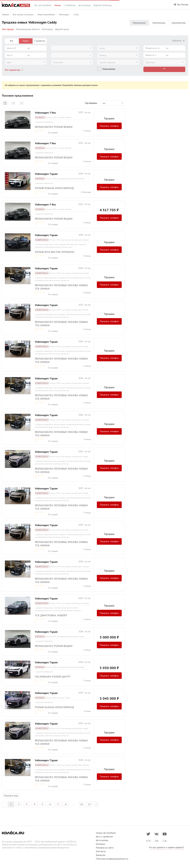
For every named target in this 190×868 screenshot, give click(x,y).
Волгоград (47, 29)
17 (89, 804)
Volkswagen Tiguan (46, 174)
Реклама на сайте (105, 848)
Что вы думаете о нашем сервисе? (166, 847)
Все (12, 41)
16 (82, 804)
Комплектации (159, 23)
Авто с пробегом (104, 836)
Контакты (101, 851)
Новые (58, 5)
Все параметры (14, 70)
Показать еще (11, 796)
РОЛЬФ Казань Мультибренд (54, 707)
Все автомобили (43, 5)
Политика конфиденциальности (112, 859)
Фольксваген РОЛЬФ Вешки (54, 127)
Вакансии (101, 855)
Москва (88, 131)
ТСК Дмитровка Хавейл (51, 615)
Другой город (62, 29)
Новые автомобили (106, 833)
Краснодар (87, 192)
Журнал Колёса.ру (103, 5)
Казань (88, 711)
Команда (100, 844)
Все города (8, 29)
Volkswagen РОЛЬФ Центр (53, 677)
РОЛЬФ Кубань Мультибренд (54, 188)
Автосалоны (85, 5)
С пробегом (70, 5)
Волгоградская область (28, 29)
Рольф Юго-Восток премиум (55, 252)
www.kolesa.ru (70, 844)
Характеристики (179, 23)
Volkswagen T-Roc (45, 113)
